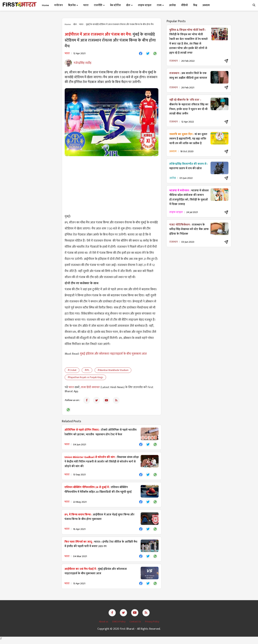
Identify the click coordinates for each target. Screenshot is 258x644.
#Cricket (72, 371)
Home (45, 5)
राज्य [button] (160, 5)
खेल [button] (129, 5)
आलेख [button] (172, 5)
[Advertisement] (112, 185)
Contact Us (136, 625)
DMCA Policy (119, 625)
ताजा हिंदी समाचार (90, 388)
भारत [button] (86, 5)
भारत (81, 24)
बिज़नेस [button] (73, 5)
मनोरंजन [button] (58, 5)
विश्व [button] (195, 5)
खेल (75, 24)
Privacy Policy (152, 625)
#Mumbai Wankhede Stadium (113, 371)
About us (104, 625)
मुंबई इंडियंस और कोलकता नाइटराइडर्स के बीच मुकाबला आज (113, 354)
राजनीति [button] (99, 5)
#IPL (87, 371)
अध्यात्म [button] (206, 5)
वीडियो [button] (184, 5)
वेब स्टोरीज (115, 5)
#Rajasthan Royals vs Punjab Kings (85, 378)
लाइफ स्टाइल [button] (145, 5)
